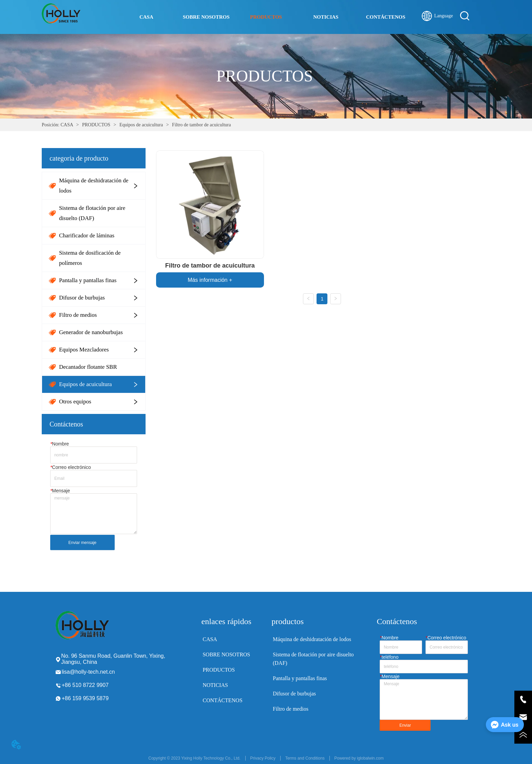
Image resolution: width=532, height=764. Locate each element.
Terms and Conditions (305, 758)
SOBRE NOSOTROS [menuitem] (206, 17)
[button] (266, 17)
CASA (67, 125)
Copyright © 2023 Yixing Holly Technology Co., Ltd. (194, 758)
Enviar (405, 725)
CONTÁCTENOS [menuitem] (386, 17)
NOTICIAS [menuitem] (326, 17)
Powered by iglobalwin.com (359, 758)
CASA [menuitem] (146, 17)
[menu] (266, 17)
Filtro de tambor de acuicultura (201, 125)
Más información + (210, 280)
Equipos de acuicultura (141, 125)
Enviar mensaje (83, 543)
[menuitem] (266, 17)
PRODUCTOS (96, 125)
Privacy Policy (263, 758)
